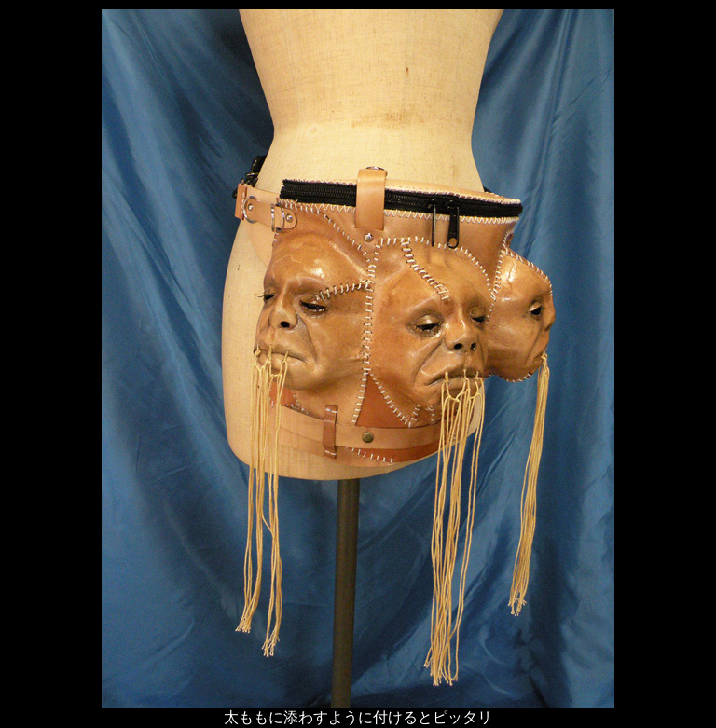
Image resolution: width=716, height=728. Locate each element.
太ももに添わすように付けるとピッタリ (358, 717)
